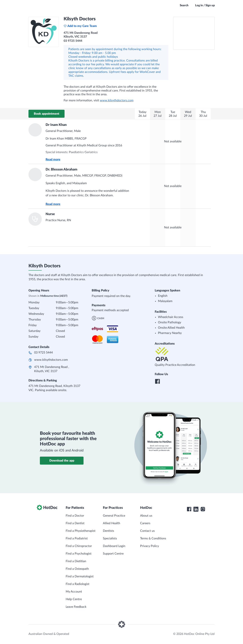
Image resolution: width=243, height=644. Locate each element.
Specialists (110, 538)
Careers (145, 523)
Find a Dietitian (76, 561)
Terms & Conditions (153, 538)
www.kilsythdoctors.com (117, 100)
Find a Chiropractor (79, 546)
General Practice (114, 516)
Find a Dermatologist (80, 576)
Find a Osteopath (77, 569)
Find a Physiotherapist (81, 531)
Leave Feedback (76, 607)
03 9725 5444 (43, 353)
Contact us (147, 531)
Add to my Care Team (80, 26)
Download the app (62, 461)
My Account (74, 592)
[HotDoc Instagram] (203, 509)
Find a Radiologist (78, 584)
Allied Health (112, 523)
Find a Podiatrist (77, 538)
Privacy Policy (150, 546)
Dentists (108, 531)
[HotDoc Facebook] (189, 509)
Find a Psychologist (79, 554)
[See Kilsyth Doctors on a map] (194, 33)
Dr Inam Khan (56, 125)
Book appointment (47, 114)
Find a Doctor (75, 516)
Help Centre (74, 599)
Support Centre (113, 554)
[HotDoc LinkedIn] (196, 509)
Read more (53, 159)
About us (146, 516)
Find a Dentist (75, 523)
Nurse (50, 214)
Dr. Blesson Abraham (61, 170)
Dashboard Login (114, 546)
